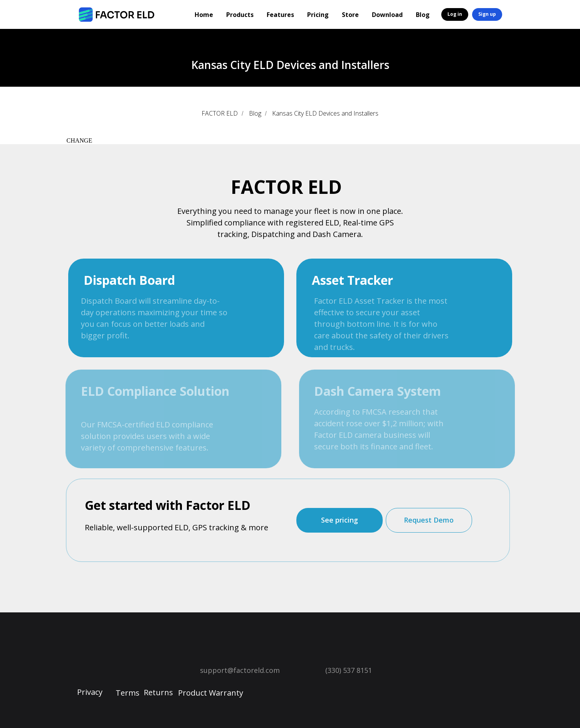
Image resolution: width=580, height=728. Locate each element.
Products (240, 15)
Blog (423, 15)
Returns (158, 692)
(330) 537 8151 (349, 670)
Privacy (90, 692)
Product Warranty (211, 693)
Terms (128, 693)
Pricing (318, 15)
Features (280, 15)
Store (350, 15)
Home (204, 15)
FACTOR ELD (220, 113)
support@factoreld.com (240, 670)
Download (387, 15)
